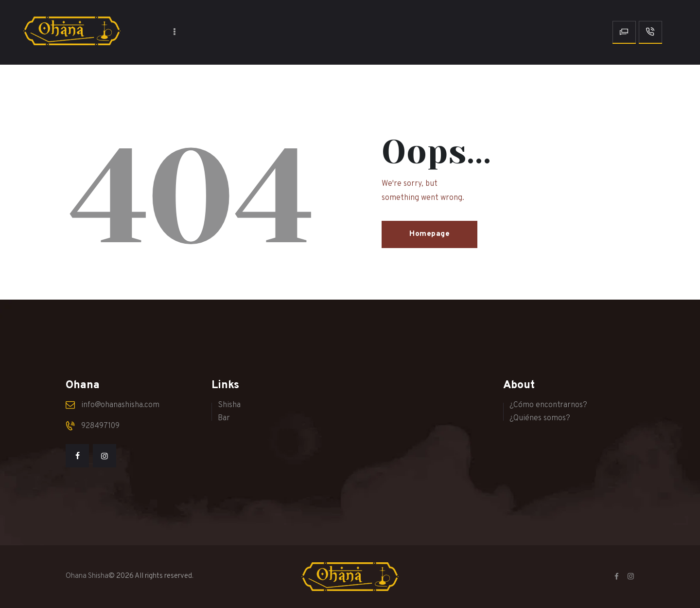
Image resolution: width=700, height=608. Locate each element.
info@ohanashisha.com (120, 405)
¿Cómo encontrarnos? (548, 405)
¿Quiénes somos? (540, 418)
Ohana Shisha (87, 576)
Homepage (429, 234)
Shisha (229, 405)
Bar (224, 418)
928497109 (100, 426)
